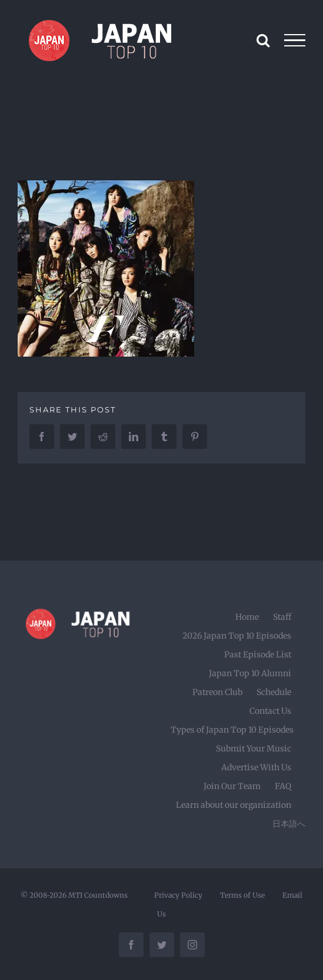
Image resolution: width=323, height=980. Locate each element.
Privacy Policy (178, 895)
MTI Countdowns (98, 895)
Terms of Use (242, 895)
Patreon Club (217, 692)
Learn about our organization (234, 805)
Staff (282, 617)
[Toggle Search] (263, 40)
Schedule (274, 692)
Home (247, 617)
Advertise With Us (256, 767)
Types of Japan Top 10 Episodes (232, 730)
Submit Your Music (254, 749)
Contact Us (270, 711)
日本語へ (289, 824)
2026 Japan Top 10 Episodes (237, 636)
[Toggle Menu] (295, 41)
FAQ (283, 786)
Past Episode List (258, 655)
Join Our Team (232, 786)
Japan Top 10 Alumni (250, 673)
